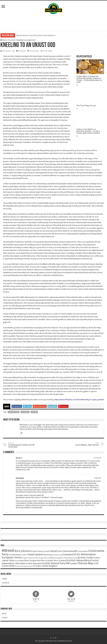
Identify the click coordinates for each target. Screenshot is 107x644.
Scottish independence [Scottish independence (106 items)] (79, 560)
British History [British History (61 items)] (37, 551)
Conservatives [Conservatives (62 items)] (15, 555)
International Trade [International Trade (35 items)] (71, 558)
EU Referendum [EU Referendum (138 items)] (86, 554)
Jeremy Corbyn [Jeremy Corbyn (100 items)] (86, 557)
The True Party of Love (86, 105)
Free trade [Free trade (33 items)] (35, 558)
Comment (12, 40)
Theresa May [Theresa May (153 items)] (85, 563)
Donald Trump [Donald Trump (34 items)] (57, 555)
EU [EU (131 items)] (75, 554)
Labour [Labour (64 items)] (97, 558)
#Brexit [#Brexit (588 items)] (8, 550)
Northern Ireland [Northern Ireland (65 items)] (45, 560)
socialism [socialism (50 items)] (74, 563)
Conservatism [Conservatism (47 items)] (83, 551)
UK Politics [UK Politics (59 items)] (37, 566)
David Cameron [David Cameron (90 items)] (36, 554)
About (4, 613)
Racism (34, 412)
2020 (7, 65)
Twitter (4, 579)
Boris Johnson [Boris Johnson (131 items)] (22, 551)
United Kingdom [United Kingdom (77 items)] (50, 566)
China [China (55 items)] (59, 551)
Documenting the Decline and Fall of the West (21, 445)
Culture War (14, 412)
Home (4, 40)
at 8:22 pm (98, 478)
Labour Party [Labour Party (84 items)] (8, 560)
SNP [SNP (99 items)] (68, 563)
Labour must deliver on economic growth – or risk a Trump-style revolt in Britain (88, 131)
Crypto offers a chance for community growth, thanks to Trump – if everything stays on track (89, 79)
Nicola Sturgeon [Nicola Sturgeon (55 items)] (30, 560)
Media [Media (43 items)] (22, 560)
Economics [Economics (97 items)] (68, 554)
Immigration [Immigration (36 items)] (60, 558)
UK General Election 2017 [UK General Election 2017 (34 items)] (24, 566)
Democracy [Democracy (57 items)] (48, 555)
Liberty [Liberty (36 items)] (17, 561)
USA (66, 134)
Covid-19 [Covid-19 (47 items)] (25, 555)
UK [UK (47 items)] (94, 563)
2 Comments (35, 51)
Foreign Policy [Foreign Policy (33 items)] (27, 558)
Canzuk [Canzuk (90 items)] (53, 551)
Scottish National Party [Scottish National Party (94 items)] (54, 563)
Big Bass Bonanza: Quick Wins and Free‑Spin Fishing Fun (36, 35)
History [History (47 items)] (52, 558)
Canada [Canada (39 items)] (47, 551)
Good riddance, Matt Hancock (86, 444)
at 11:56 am (98, 458)
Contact (5, 617)
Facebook (5, 583)
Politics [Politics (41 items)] (55, 561)
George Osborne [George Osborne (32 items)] (44, 558)
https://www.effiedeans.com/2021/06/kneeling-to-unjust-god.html (79, 399)
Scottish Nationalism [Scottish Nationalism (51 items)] (34, 563)
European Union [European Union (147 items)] (12, 557)
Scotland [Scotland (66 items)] (62, 560)
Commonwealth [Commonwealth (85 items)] (70, 551)
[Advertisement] (53, 22)
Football (25, 412)
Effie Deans (7, 51)
